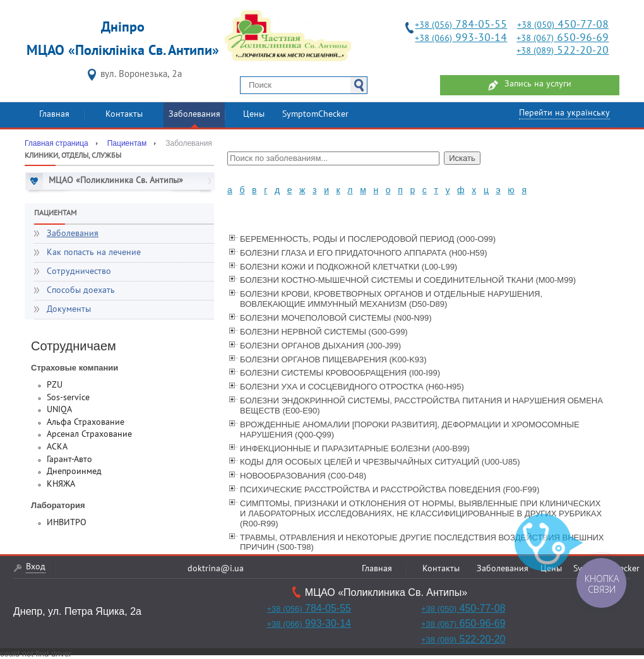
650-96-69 (563, 38)
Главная (54, 115)
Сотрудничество (79, 272)
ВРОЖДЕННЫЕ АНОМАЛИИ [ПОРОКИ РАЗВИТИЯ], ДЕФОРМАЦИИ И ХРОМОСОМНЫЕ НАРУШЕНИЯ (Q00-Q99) (410, 430)
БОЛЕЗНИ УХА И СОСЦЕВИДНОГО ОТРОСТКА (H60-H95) (352, 387)
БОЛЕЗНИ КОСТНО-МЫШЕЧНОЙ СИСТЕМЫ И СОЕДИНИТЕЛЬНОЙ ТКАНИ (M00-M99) (408, 280)
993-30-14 (461, 38)
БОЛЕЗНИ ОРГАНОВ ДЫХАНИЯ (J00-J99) (320, 346)
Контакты (124, 115)
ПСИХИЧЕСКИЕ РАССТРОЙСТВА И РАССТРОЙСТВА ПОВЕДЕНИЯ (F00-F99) (390, 490)
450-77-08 (563, 25)
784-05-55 (461, 25)
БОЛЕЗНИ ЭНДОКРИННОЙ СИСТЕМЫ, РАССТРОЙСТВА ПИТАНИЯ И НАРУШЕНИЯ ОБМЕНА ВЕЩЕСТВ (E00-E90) (421, 406)
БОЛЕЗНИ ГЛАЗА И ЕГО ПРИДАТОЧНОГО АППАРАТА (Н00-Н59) (364, 253)
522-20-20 (563, 51)
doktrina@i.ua (216, 569)
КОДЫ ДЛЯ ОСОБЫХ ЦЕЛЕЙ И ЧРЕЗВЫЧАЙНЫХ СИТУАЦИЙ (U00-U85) (380, 462)
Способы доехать (81, 291)
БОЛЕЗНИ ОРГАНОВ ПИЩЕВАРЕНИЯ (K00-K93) (333, 359)
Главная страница (57, 143)
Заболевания (194, 115)
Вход (36, 567)
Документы (69, 310)
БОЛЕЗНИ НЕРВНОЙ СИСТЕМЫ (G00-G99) (324, 332)
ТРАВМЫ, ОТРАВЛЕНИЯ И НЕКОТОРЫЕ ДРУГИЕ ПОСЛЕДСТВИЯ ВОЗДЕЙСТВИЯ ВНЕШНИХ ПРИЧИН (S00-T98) (422, 543)
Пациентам (127, 143)
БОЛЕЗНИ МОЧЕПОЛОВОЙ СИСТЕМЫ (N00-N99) (336, 318)
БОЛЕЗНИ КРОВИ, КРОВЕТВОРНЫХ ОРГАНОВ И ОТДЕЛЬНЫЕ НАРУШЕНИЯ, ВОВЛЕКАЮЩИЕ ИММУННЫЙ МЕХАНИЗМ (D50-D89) (391, 299)
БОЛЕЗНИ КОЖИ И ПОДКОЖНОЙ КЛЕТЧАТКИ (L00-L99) (349, 267)
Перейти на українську (564, 113)
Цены (254, 115)
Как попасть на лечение (94, 253)
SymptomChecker (315, 115)
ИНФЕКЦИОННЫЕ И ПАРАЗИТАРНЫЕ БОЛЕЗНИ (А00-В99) (355, 448)
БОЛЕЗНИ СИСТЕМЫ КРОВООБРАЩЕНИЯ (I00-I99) (340, 373)
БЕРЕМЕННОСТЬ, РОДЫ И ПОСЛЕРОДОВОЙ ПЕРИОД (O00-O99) (368, 239)
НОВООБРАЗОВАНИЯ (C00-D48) (303, 476)
